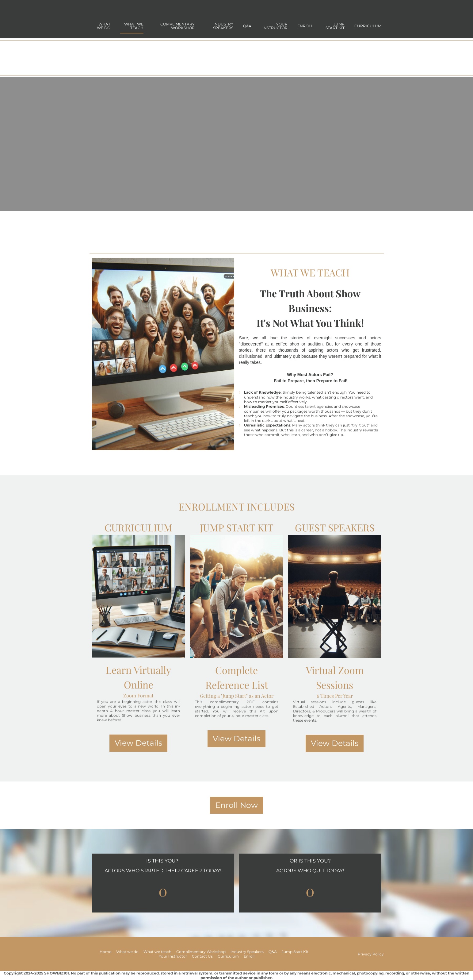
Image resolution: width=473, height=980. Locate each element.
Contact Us (202, 956)
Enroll (305, 26)
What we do (127, 952)
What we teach (157, 952)
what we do (104, 26)
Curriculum (368, 26)
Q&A (247, 26)
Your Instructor (275, 26)
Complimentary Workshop (177, 26)
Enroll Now (236, 805)
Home (105, 952)
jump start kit (335, 26)
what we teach (134, 26)
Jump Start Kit (295, 952)
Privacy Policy (371, 954)
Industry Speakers (223, 26)
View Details (138, 743)
